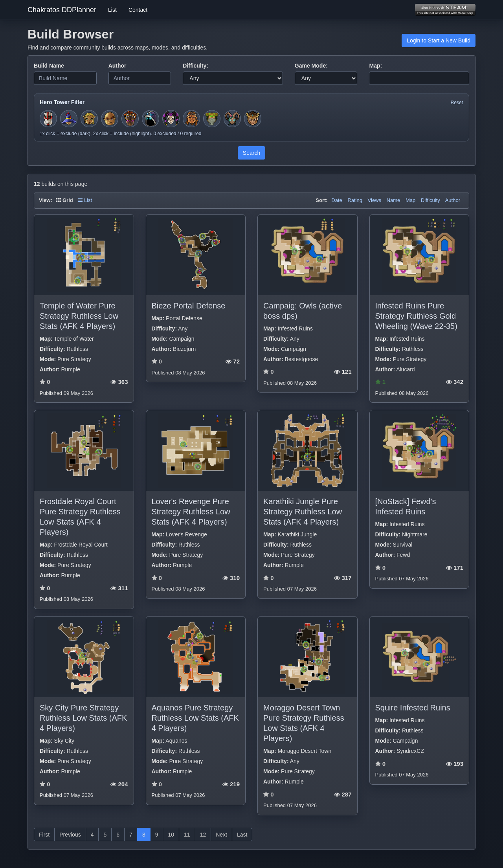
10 (171, 835)
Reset (457, 103)
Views (374, 200)
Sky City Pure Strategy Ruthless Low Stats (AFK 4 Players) (83, 718)
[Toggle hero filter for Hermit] (212, 119)
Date (337, 200)
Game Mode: (311, 66)
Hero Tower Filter (62, 102)
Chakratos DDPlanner (62, 10)
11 (187, 835)
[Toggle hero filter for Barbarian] (191, 119)
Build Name (49, 66)
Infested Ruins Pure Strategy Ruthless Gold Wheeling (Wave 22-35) (416, 316)
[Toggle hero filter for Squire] (48, 119)
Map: (375, 66)
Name (394, 200)
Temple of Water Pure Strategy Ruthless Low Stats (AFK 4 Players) (79, 316)
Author (117, 66)
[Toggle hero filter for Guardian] (253, 119)
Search (251, 153)
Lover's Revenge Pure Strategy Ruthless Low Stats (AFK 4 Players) (191, 512)
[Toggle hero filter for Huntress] (89, 119)
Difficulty (430, 200)
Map (410, 200)
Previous (70, 835)
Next (221, 835)
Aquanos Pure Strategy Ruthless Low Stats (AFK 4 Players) (195, 718)
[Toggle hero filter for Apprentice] (69, 119)
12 (203, 835)
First (44, 835)
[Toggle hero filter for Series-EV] (130, 119)
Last (242, 835)
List (112, 10)
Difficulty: (196, 66)
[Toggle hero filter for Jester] (171, 119)
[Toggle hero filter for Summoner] (151, 119)
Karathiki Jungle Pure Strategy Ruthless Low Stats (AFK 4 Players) (303, 512)
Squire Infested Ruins (413, 708)
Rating (355, 200)
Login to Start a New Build (439, 40)
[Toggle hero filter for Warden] (232, 119)
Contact (138, 10)
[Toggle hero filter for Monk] (110, 119)
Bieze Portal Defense (189, 306)
